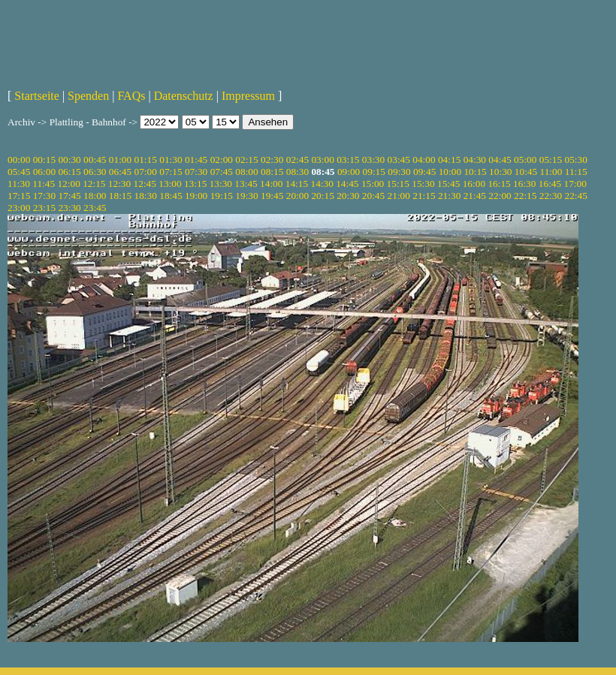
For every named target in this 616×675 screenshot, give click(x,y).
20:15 (322, 196)
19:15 (222, 196)
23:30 (69, 208)
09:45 (424, 172)
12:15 (94, 184)
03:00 (322, 160)
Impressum (248, 96)
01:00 (120, 160)
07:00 (146, 172)
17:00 (575, 184)
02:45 (297, 160)
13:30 (221, 184)
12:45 (145, 184)
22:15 (525, 196)
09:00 (349, 172)
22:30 (551, 196)
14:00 (271, 184)
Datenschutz (184, 96)
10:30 (500, 172)
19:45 (272, 196)
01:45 (196, 160)
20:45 (373, 196)
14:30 (322, 184)
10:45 (526, 172)
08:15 (272, 172)
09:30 (399, 172)
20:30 (348, 196)
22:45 (575, 196)
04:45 (500, 160)
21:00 (399, 196)
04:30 (475, 160)
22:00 (500, 196)
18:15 (120, 196)
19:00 (196, 196)
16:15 (499, 184)
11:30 (19, 184)
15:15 (398, 184)
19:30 (246, 196)
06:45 (120, 172)
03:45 (399, 160)
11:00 (551, 172)
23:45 (95, 208)
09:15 (374, 172)
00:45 (95, 160)
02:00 (222, 160)
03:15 (348, 160)
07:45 (222, 172)
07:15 (171, 172)
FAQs (131, 96)
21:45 (475, 196)
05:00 (525, 160)
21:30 (449, 196)
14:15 (297, 184)
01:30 (171, 160)
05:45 (19, 172)
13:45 (246, 184)
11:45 (44, 184)
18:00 (95, 196)
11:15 (576, 172)
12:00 (68, 184)
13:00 (170, 184)
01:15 (146, 160)
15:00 (373, 184)
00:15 (44, 160)
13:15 (195, 184)
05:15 (551, 160)
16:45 (550, 184)
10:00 (450, 172)
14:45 (347, 184)
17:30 (44, 196)
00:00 (19, 160)
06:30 (95, 172)
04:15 (449, 160)
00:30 (69, 160)
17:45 (69, 196)
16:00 (474, 184)
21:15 (424, 196)
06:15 (69, 172)
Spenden (88, 96)
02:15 (246, 160)
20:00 (297, 196)
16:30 (524, 184)
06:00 (44, 172)
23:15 (44, 208)
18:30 (146, 196)
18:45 (171, 196)
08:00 (246, 172)
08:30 (297, 172)
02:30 (272, 160)
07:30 (196, 172)
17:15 (19, 196)
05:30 (575, 160)
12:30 (119, 184)
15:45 (448, 184)
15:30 (423, 184)
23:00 (19, 208)
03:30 (373, 160)
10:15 (475, 172)
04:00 (424, 160)
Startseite (37, 96)
